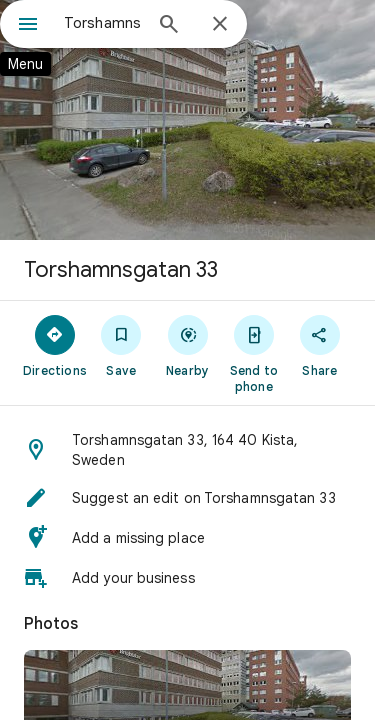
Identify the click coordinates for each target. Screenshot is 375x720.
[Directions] (55, 345)
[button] (187, 450)
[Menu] (28, 26)
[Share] (320, 345)
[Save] (121, 345)
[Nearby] (187, 345)
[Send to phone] (254, 353)
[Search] (169, 26)
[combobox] (102, 23)
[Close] (220, 25)
